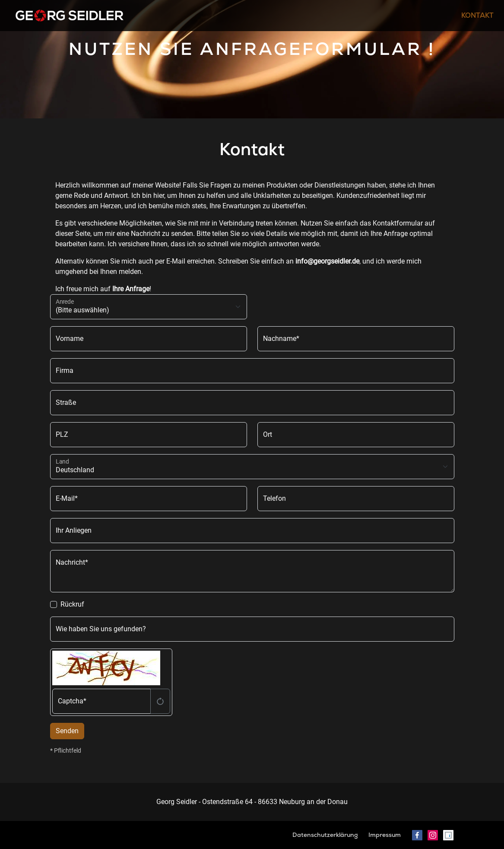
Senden (67, 731)
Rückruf (72, 604)
